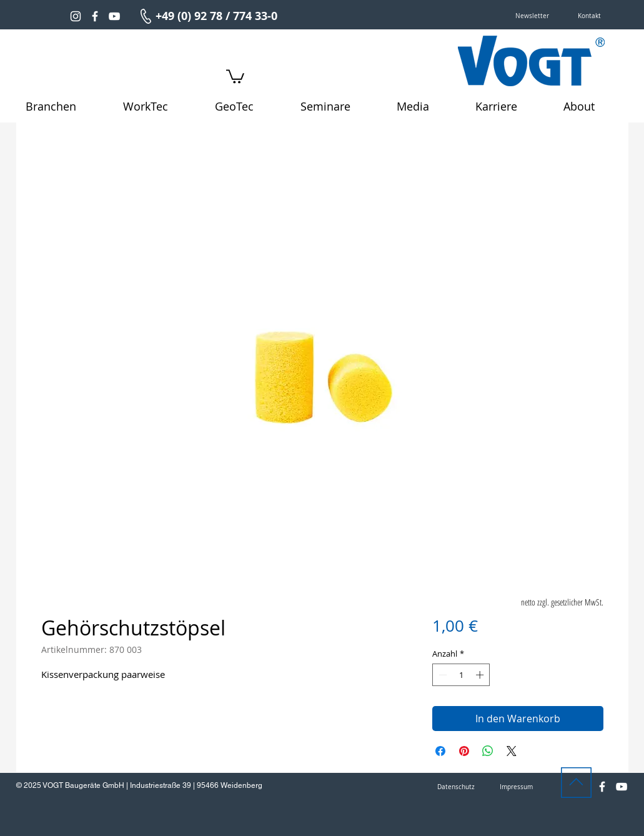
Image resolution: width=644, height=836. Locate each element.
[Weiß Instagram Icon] (76, 16)
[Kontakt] (590, 16)
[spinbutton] (461, 675)
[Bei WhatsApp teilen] (488, 751)
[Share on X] (512, 751)
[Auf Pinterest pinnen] (464, 751)
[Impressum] (517, 787)
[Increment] (481, 675)
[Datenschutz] (456, 787)
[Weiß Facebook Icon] (95, 16)
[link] (235, 76)
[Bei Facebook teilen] (440, 751)
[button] (532, 16)
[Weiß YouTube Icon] (114, 16)
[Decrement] (442, 675)
